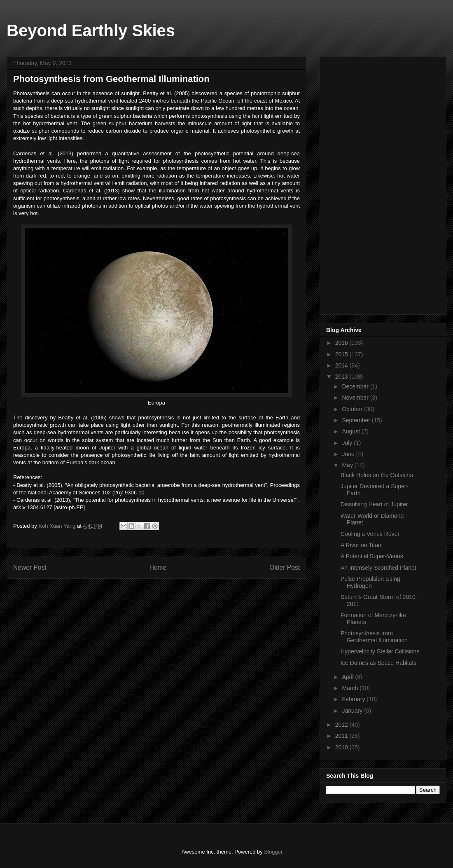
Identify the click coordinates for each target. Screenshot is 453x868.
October (353, 409)
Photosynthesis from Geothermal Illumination (374, 637)
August (351, 431)
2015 (342, 354)
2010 (342, 747)
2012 (342, 725)
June (349, 454)
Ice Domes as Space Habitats (378, 663)
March (351, 688)
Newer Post (30, 567)
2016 (342, 343)
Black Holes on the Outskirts (377, 475)
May (348, 465)
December (356, 386)
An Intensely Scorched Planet (378, 568)
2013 (342, 377)
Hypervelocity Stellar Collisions (380, 651)
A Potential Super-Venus (372, 556)
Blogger (273, 852)
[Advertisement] (374, 183)
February (354, 699)
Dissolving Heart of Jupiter (374, 504)
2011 (342, 736)
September (357, 420)
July (348, 443)
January (353, 711)
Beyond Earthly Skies (91, 30)
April (348, 677)
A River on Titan (361, 545)
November (356, 398)
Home (158, 567)
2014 (342, 365)
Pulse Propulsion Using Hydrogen (370, 582)
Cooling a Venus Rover (370, 534)
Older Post (285, 567)
